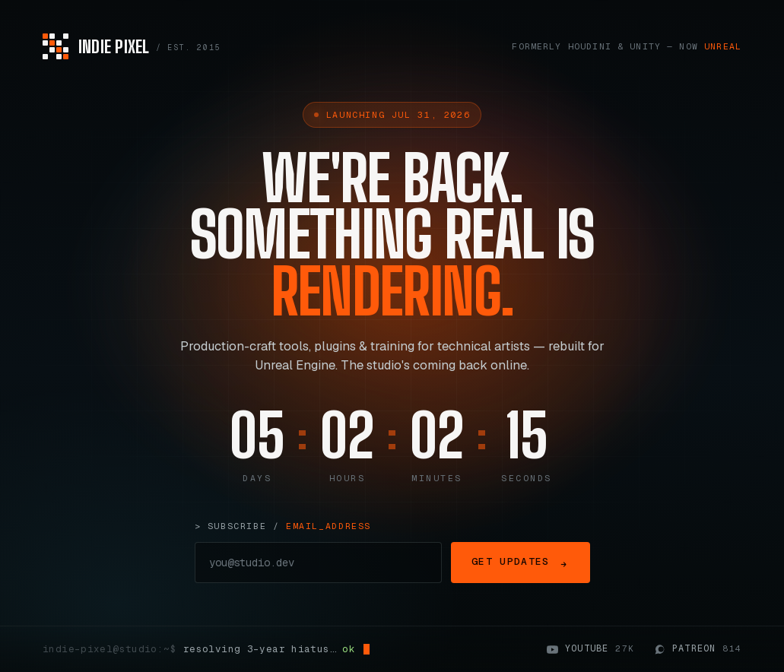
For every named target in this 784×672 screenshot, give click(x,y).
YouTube (590, 649)
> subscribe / (283, 526)
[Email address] (319, 563)
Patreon (698, 649)
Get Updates (520, 563)
